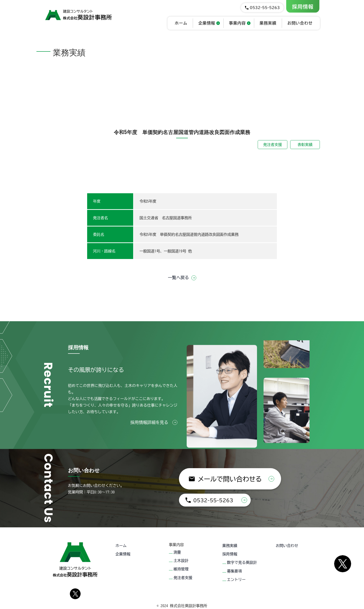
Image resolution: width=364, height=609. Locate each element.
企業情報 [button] (207, 23)
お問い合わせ (287, 545)
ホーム (121, 545)
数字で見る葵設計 (242, 558)
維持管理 (181, 564)
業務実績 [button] (268, 23)
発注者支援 (273, 145)
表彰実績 (305, 145)
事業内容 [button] (237, 23)
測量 (177, 551)
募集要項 (235, 564)
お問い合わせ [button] (300, 23)
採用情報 (303, 7)
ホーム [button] (181, 23)
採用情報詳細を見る (154, 422)
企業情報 (123, 551)
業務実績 (230, 545)
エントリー (236, 571)
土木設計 (181, 558)
